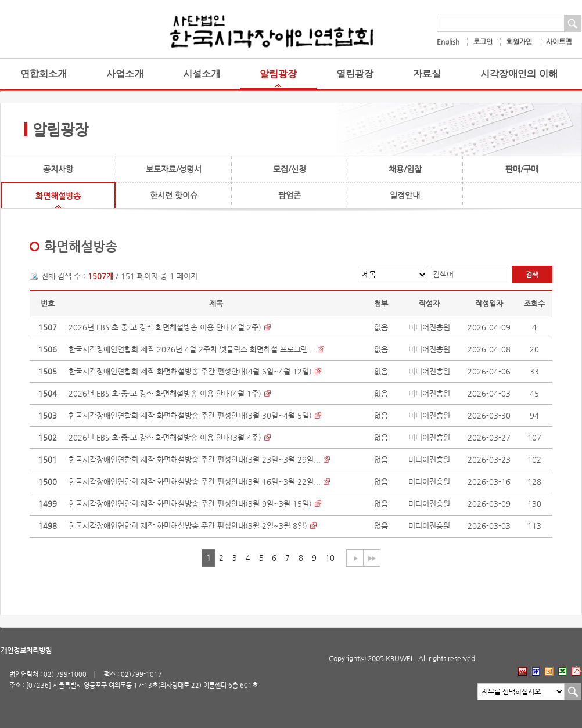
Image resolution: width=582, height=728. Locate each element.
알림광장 (278, 74)
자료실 (427, 74)
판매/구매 (522, 169)
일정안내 (405, 195)
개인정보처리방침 (26, 650)
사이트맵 (559, 42)
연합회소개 (44, 74)
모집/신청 (290, 169)
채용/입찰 (405, 169)
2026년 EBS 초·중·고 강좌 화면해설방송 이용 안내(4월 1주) (165, 393)
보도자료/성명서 (174, 169)
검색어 (443, 274)
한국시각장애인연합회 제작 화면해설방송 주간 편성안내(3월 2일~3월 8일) (188, 526)
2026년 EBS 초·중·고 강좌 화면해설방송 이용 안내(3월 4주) (165, 437)
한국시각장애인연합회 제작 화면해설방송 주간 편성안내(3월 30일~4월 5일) (190, 415)
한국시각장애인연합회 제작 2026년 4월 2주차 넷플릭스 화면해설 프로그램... (192, 349)
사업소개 (125, 74)
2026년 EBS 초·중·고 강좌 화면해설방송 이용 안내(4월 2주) (165, 327)
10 (330, 558)
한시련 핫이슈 (174, 195)
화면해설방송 (58, 196)
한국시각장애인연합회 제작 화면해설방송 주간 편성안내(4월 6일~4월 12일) (190, 371)
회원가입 (519, 42)
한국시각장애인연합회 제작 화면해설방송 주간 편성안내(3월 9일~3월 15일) (190, 504)
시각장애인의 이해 (519, 74)
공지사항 (58, 169)
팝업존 (290, 195)
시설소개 (202, 74)
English (448, 42)
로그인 (483, 42)
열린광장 (355, 74)
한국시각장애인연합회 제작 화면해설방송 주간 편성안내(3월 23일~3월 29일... (195, 459)
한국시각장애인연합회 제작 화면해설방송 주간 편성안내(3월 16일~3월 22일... (195, 482)
